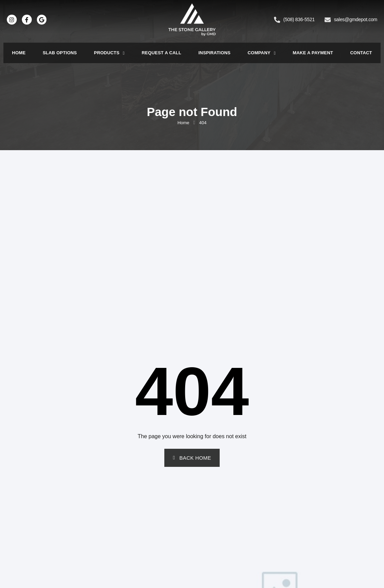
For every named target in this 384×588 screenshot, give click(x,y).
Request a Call (162, 53)
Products (109, 53)
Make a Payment (313, 53)
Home (19, 53)
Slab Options (60, 53)
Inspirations (215, 53)
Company (262, 53)
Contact (361, 53)
